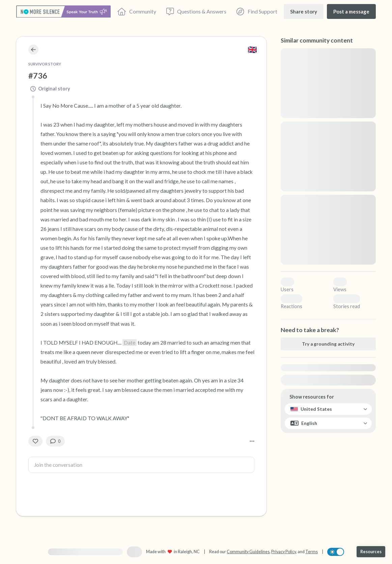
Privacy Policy (284, 552)
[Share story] (304, 11)
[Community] (137, 11)
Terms (312, 552)
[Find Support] (257, 11)
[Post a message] (351, 11)
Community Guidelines (248, 552)
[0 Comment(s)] (55, 441)
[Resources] (371, 552)
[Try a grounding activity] (328, 344)
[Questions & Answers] (196, 11)
